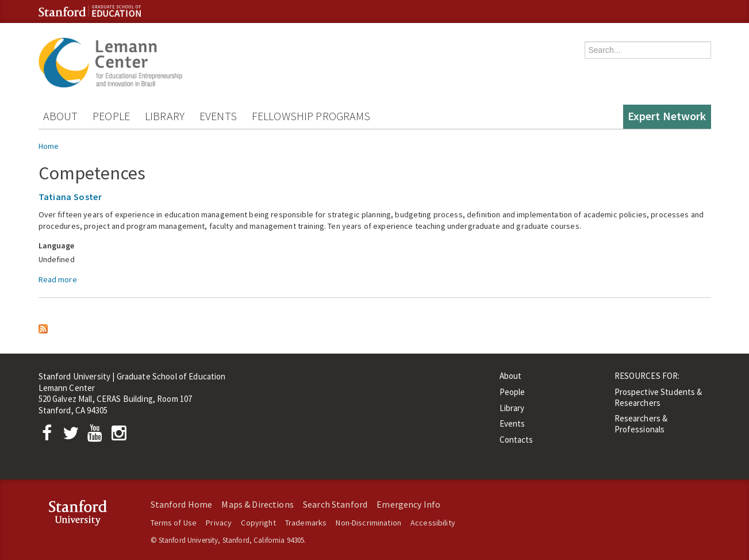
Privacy (219, 523)
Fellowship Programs (311, 116)
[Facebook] (51, 436)
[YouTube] (97, 436)
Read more (58, 279)
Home (49, 146)
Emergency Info (408, 504)
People (111, 116)
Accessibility (433, 523)
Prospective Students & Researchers (658, 397)
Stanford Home (182, 504)
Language (57, 246)
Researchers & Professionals (641, 424)
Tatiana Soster (70, 197)
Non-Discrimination (368, 523)
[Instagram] (122, 436)
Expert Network (667, 116)
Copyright (258, 523)
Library (165, 116)
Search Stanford (335, 504)
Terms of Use (174, 523)
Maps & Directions (257, 504)
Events (218, 116)
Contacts (516, 440)
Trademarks (306, 523)
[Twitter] (74, 436)
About (61, 116)
